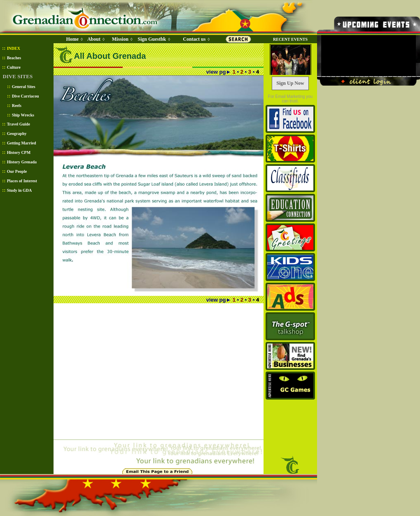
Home (72, 39)
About (94, 39)
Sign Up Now (290, 83)
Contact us (194, 39)
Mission (120, 39)
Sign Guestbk (153, 39)
